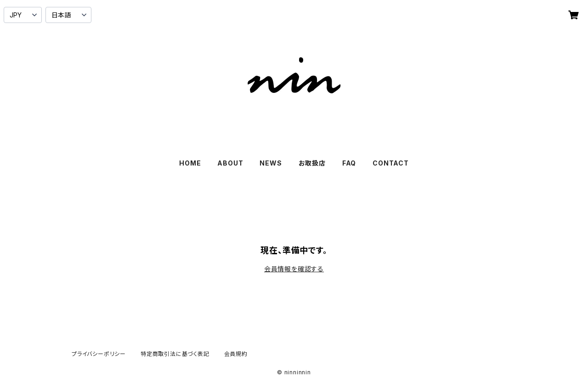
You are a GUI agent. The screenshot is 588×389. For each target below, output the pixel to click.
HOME (190, 163)
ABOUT (230, 163)
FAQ (349, 163)
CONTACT (391, 163)
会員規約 (236, 354)
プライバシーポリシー (99, 354)
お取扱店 (312, 163)
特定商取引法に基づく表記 (175, 354)
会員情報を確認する (294, 269)
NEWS (271, 163)
